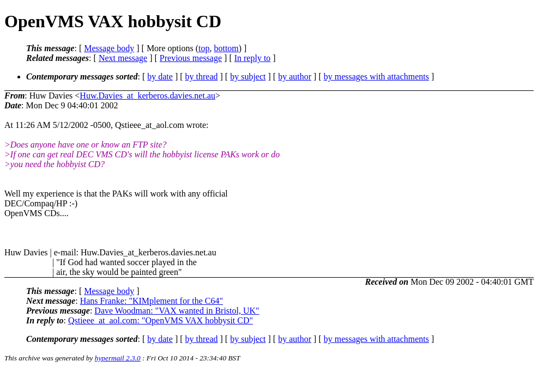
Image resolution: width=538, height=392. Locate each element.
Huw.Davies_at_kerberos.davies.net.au (147, 96)
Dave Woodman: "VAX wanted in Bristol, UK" (177, 311)
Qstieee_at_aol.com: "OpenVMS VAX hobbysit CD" (161, 320)
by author (295, 76)
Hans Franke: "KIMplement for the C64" (152, 301)
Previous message (191, 58)
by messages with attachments (376, 76)
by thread (202, 76)
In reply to (253, 58)
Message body (109, 48)
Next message (123, 58)
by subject (248, 76)
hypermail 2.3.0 (118, 358)
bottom (226, 48)
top (204, 48)
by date (160, 76)
